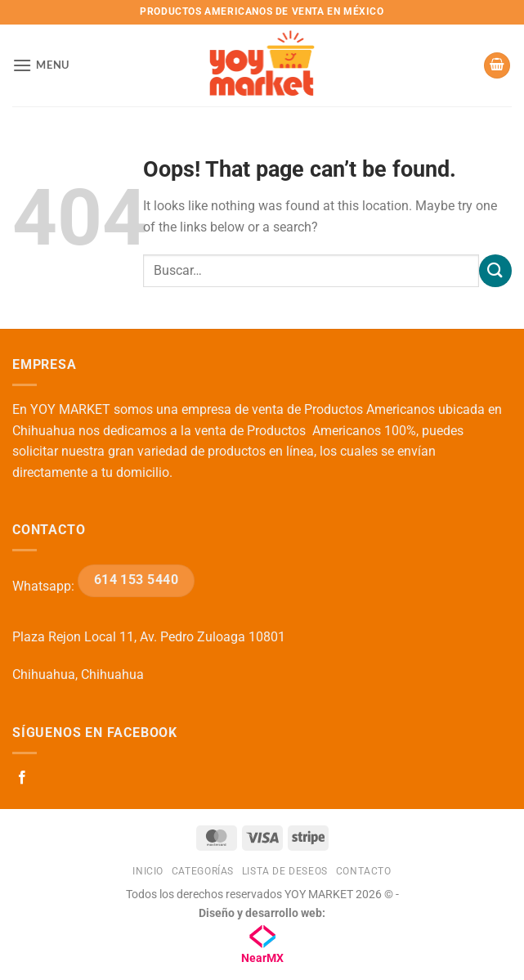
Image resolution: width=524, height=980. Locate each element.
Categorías (203, 871)
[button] (41, 65)
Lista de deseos (285, 871)
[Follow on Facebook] (22, 778)
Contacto (364, 871)
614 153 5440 (137, 580)
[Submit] (495, 270)
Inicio (148, 871)
